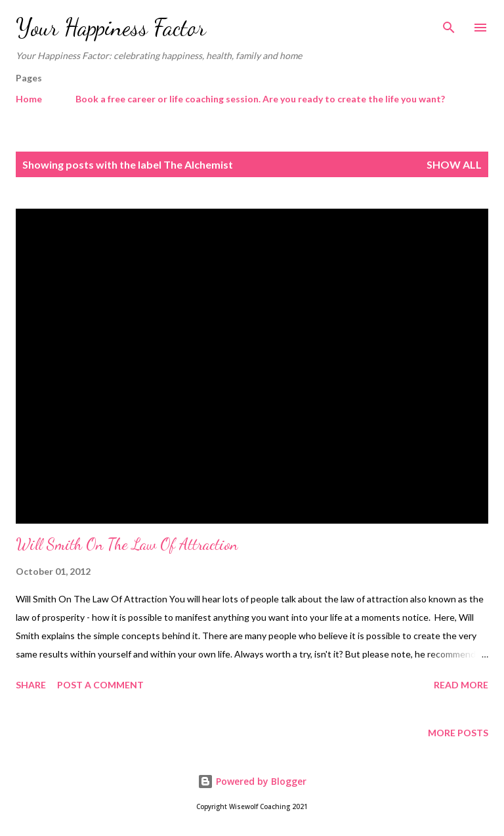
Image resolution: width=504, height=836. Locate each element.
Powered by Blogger (252, 781)
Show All (454, 164)
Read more (461, 685)
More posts (458, 733)
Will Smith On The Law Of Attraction (127, 544)
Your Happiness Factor (111, 27)
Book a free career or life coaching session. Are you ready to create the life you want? (260, 99)
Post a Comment (100, 685)
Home (29, 99)
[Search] (449, 24)
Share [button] (31, 685)
